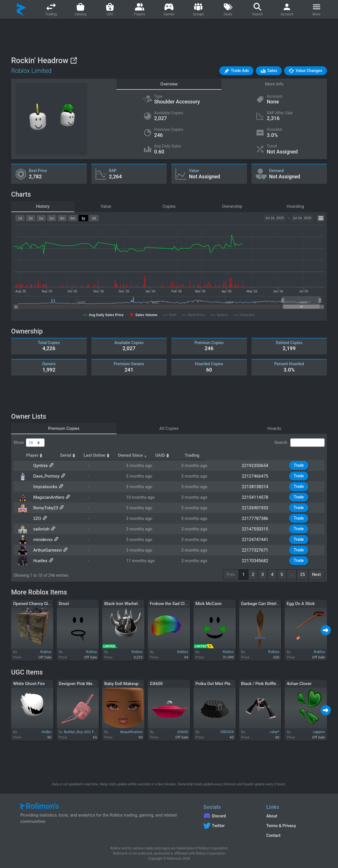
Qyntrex (39, 466)
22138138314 (259, 487)
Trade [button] (302, 465)
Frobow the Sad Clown (171, 604)
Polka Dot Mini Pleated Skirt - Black (229, 684)
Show (29, 443)
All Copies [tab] (169, 428)
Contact (273, 835)
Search (299, 443)
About (272, 816)
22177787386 (259, 518)
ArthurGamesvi (46, 550)
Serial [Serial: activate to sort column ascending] (113, 455)
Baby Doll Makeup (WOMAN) (132, 684)
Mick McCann (209, 604)
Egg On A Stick (301, 604)
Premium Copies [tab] (64, 428)
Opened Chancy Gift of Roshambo (46, 604)
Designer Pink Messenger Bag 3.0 (91, 684)
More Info (274, 84)
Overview (169, 84)
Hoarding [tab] (295, 206)
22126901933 (259, 508)
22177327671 (259, 550)
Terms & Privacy (281, 826)
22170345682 (259, 561)
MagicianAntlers (47, 497)
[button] (236, 71)
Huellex (39, 561)
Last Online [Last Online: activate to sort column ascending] (153, 455)
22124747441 (259, 540)
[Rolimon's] (22, 9)
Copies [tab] (169, 206)
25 (302, 574)
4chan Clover (299, 684)
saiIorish (40, 529)
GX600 (156, 684)
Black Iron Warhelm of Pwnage (133, 604)
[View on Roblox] (74, 60)
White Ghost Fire (29, 684)
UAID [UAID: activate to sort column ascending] (253, 455)
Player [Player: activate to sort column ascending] (41, 455)
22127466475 (259, 476)
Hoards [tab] (274, 428)
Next (316, 574)
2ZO (36, 518)
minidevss (41, 540)
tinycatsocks (44, 487)
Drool (64, 604)
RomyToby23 (44, 508)
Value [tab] (106, 206)
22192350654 (259, 466)
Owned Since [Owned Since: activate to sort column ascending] (205, 455)
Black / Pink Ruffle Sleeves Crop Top (276, 684)
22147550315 (259, 529)
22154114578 (259, 497)
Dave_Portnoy (45, 476)
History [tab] (43, 206)
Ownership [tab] (232, 206)
